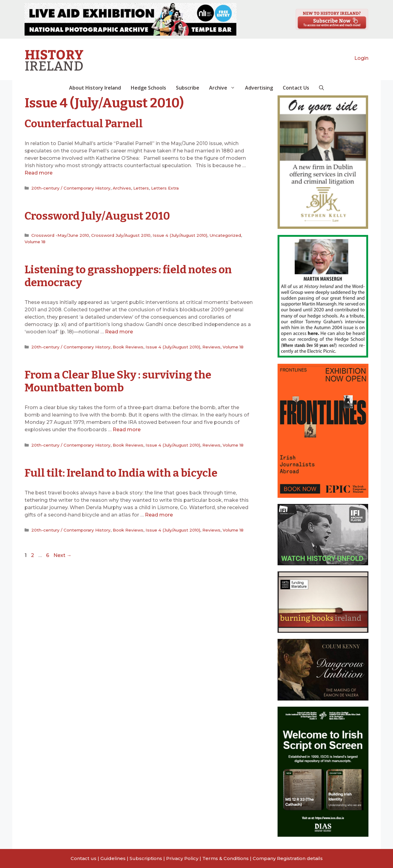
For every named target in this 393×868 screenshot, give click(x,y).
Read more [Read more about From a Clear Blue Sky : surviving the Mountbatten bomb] (127, 430)
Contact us (84, 858)
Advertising (259, 88)
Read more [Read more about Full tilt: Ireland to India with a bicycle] (159, 515)
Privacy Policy (182, 858)
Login (361, 58)
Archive (225, 88)
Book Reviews (128, 347)
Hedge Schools (148, 88)
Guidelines (113, 858)
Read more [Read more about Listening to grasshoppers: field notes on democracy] (119, 332)
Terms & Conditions (226, 858)
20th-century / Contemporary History (71, 188)
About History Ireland (95, 88)
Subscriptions (146, 858)
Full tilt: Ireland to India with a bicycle (121, 473)
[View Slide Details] (130, 19)
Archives (122, 188)
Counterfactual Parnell (84, 124)
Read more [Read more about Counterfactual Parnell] (39, 173)
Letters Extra (165, 188)
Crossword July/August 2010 (97, 216)
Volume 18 (35, 242)
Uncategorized (225, 235)
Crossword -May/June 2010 (60, 235)
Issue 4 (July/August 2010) (180, 235)
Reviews (211, 347)
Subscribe (188, 88)
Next (62, 555)
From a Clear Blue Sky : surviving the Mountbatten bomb (118, 381)
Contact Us (296, 88)
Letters (141, 188)
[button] (321, 88)
